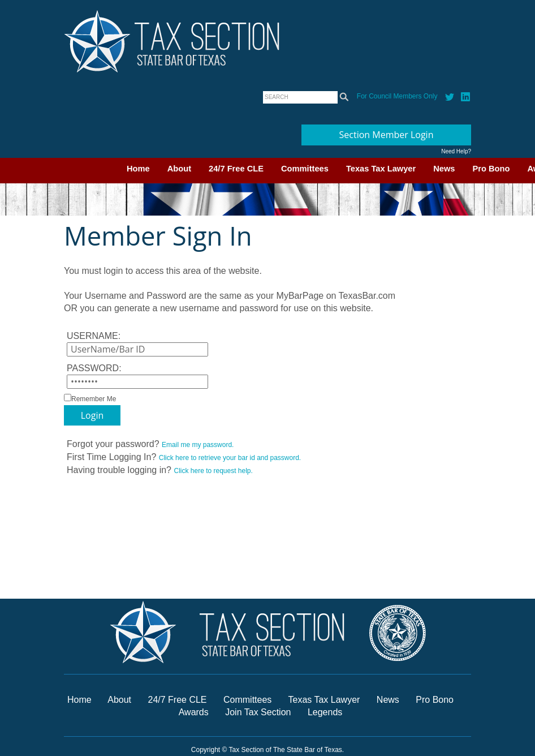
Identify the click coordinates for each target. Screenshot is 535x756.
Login (92, 415)
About (179, 169)
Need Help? (456, 151)
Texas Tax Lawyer (381, 169)
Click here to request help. (213, 471)
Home (138, 169)
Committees (305, 169)
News (444, 169)
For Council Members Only (397, 96)
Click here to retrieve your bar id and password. (230, 458)
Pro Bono (491, 169)
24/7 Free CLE (236, 169)
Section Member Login (387, 135)
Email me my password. (198, 445)
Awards (195, 712)
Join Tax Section (258, 712)
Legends (325, 712)
